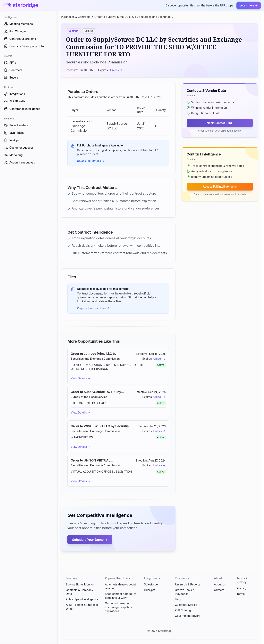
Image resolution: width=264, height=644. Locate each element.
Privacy (241, 588)
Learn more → (249, 5)
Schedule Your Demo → (90, 540)
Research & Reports (187, 584)
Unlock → (116, 70)
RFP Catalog (183, 610)
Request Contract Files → (93, 308)
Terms (241, 594)
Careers (219, 590)
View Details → (80, 378)
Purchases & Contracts (76, 17)
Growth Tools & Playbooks (185, 592)
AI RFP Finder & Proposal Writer (82, 607)
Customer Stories (186, 605)
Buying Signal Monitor (80, 584)
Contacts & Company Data (79, 592)
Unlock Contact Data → (220, 123)
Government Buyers (188, 616)
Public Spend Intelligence (82, 599)
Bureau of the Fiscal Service (89, 397)
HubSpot (150, 590)
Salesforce (151, 584)
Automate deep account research (120, 586)
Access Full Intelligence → (220, 187)
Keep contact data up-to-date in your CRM (121, 596)
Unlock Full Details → (91, 161)
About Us (220, 584)
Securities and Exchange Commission (97, 62)
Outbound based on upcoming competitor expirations (119, 607)
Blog (178, 599)
